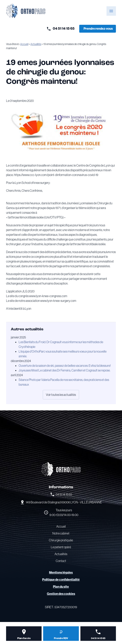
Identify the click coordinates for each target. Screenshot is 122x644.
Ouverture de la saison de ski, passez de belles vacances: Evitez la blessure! (65, 366)
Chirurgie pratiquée (61, 540)
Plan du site (61, 587)
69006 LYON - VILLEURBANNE (64, 502)
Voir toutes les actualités (61, 395)
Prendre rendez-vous (98, 29)
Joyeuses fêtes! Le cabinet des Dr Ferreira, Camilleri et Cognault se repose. (65, 370)
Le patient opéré (61, 547)
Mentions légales (61, 573)
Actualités (36, 44)
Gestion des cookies (61, 594)
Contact (61, 561)
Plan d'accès (24, 638)
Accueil (24, 44)
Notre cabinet (61, 533)
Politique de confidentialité (61, 580)
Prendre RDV (61, 638)
